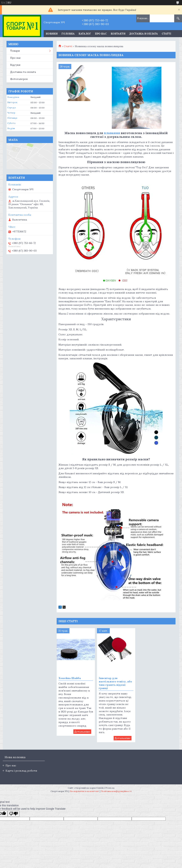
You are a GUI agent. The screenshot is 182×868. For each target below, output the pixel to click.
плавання (112, 133)
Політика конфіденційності (116, 791)
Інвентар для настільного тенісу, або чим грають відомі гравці (115, 683)
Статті (166, 34)
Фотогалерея (19, 79)
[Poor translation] (14, 814)
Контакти (118, 34)
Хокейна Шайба (70, 678)
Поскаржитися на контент (84, 791)
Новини (52, 34)
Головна (68, 34)
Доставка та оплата (23, 72)
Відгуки (15, 65)
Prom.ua (110, 788)
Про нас (101, 34)
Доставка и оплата (144, 34)
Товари (15, 51)
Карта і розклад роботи (21, 771)
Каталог (85, 34)
